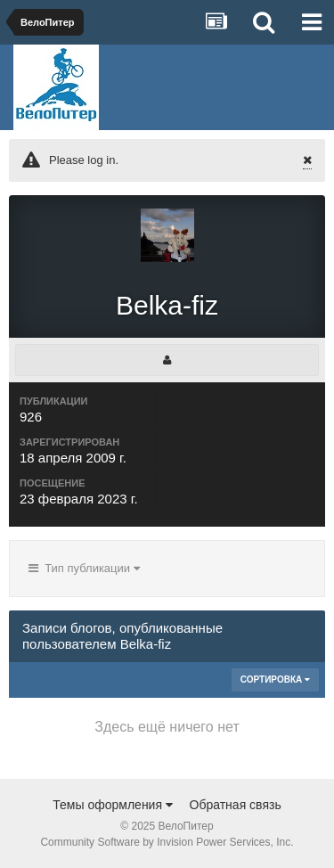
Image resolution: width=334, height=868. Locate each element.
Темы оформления (113, 805)
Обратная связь (236, 805)
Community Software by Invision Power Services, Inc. (167, 842)
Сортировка (275, 680)
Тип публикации (84, 568)
